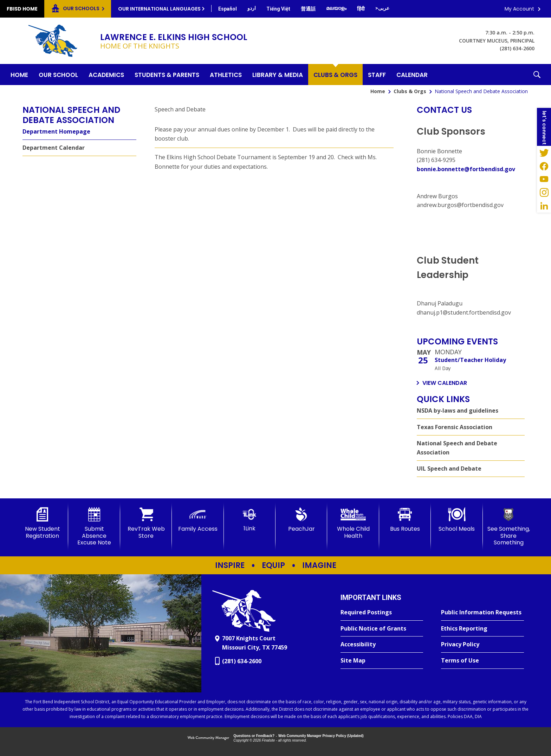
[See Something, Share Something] (509, 527)
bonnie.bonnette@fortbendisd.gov (466, 169)
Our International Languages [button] (159, 9)
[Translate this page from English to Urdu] (252, 8)
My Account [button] (519, 9)
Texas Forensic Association (455, 427)
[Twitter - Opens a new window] (544, 153)
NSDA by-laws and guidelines (458, 411)
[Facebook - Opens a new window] (544, 166)
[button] (537, 75)
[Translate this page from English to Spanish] (228, 9)
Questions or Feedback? (254, 736)
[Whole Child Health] (353, 523)
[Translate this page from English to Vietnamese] (278, 9)
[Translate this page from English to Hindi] (361, 9)
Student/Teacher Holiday (470, 360)
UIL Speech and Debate (449, 469)
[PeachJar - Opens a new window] (301, 520)
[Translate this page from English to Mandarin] (308, 9)
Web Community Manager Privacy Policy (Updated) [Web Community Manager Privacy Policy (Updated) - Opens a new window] (321, 736)
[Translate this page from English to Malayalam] (336, 8)
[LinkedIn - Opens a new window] (544, 206)
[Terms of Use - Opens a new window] (482, 661)
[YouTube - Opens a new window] (544, 179)
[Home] (19, 75)
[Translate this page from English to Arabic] (382, 8)
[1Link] (250, 520)
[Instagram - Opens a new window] (544, 193)
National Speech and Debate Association (457, 448)
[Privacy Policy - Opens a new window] (482, 645)
